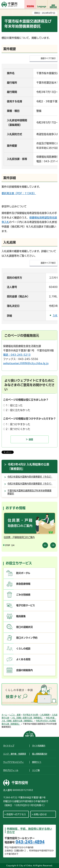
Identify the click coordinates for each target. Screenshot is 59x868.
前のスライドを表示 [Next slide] (53, 545)
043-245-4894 (30, 842)
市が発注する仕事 (31, 715)
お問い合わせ (40, 814)
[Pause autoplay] (7, 545)
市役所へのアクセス (16, 814)
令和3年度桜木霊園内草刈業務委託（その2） (30, 477)
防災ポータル (23, 573)
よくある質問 (23, 659)
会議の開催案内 (24, 670)
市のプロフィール (11, 770)
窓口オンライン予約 (27, 638)
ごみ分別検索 (23, 595)
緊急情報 (30, 6)
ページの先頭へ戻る (29, 735)
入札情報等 (45, 715)
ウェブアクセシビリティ (13, 762)
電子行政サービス (26, 605)
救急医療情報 (23, 584)
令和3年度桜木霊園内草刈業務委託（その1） (30, 484)
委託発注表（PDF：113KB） (19, 193)
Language (42, 6)
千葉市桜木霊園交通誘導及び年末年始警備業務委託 (29, 492)
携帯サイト (37, 762)
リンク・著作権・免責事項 (14, 754)
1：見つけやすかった (18, 424)
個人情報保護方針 (40, 754)
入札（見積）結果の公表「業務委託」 (27, 718)
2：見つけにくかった (18, 429)
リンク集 (36, 770)
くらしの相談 (23, 649)
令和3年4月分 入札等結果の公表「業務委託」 (29, 467)
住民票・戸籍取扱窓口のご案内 (19, 537)
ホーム (4, 715)
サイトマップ (9, 746)
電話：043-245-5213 (17, 355)
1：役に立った (14, 405)
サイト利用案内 (39, 746)
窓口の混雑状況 (24, 627)
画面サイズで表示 (48, 58)
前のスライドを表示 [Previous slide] (45, 545)
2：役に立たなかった (18, 410)
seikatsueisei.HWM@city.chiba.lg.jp (26, 363)
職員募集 (21, 616)
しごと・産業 (15, 715)
